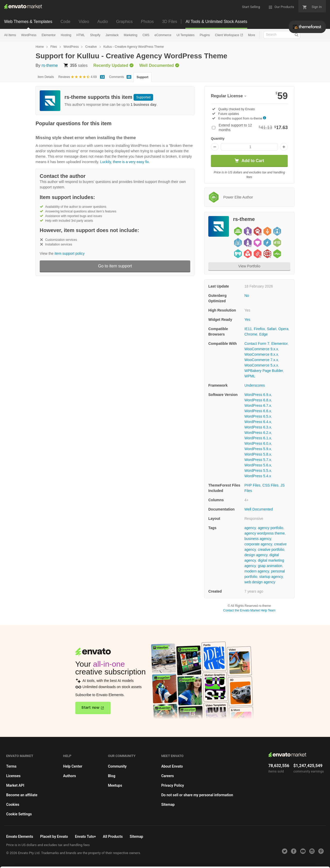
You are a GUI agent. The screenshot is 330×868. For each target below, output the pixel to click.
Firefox (259, 329)
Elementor (49, 35)
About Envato (172, 766)
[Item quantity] (249, 147)
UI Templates (186, 35)
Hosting (66, 35)
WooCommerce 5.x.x (261, 365)
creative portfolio (271, 550)
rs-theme (50, 65)
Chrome (251, 334)
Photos (147, 22)
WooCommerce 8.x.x (261, 354)
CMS (146, 35)
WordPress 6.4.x (258, 422)
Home (40, 47)
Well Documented (259, 509)
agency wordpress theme (265, 533)
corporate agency (258, 544)
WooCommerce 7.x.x (261, 360)
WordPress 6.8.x (258, 400)
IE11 (248, 329)
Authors (70, 776)
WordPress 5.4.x (258, 476)
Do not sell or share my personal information (197, 795)
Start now (90, 708)
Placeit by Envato (54, 837)
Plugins (205, 35)
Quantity (218, 138)
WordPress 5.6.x (258, 465)
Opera (283, 329)
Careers (167, 776)
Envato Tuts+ (85, 837)
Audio (103, 22)
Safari (272, 329)
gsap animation (270, 566)
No (247, 296)
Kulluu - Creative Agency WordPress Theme (134, 47)
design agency (256, 555)
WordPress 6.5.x (258, 416)
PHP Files (252, 485)
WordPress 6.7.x (258, 405)
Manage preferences (287, 857)
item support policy (69, 253)
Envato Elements (20, 837)
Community (117, 766)
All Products (113, 837)
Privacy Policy (172, 785)
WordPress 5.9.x (258, 449)
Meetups (115, 785)
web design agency (260, 582)
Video (84, 22)
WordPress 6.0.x (258, 443)
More (251, 35)
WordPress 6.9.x (258, 395)
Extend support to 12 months (253, 128)
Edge (264, 334)
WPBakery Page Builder (264, 371)
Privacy (124, 861)
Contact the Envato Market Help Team (249, 610)
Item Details (46, 77)
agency (250, 528)
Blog (112, 776)
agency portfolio (271, 528)
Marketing (131, 35)
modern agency (257, 571)
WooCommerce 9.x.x (261, 349)
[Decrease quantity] (215, 147)
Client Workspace (228, 35)
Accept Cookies (212, 857)
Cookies (13, 805)
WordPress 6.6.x (258, 411)
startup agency (271, 577)
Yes (247, 320)
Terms (11, 766)
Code (65, 22)
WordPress (29, 35)
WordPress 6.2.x (258, 433)
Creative (91, 47)
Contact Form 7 (257, 344)
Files (53, 47)
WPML (250, 376)
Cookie (100, 861)
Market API (15, 785)
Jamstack (112, 35)
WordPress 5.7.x (258, 460)
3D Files (170, 22)
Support (143, 77)
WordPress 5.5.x (258, 471)
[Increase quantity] (284, 147)
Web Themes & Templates (28, 22)
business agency (258, 539)
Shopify (95, 35)
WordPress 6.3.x (258, 427)
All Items (10, 35)
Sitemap (168, 805)
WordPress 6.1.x (258, 438)
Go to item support (115, 266)
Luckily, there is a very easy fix (124, 162)
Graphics (125, 22)
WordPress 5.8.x (258, 454)
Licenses (13, 776)
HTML (81, 35)
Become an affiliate (22, 795)
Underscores (255, 385)
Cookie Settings (19, 814)
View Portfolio (249, 266)
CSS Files (270, 485)
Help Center (73, 766)
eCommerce (163, 35)
